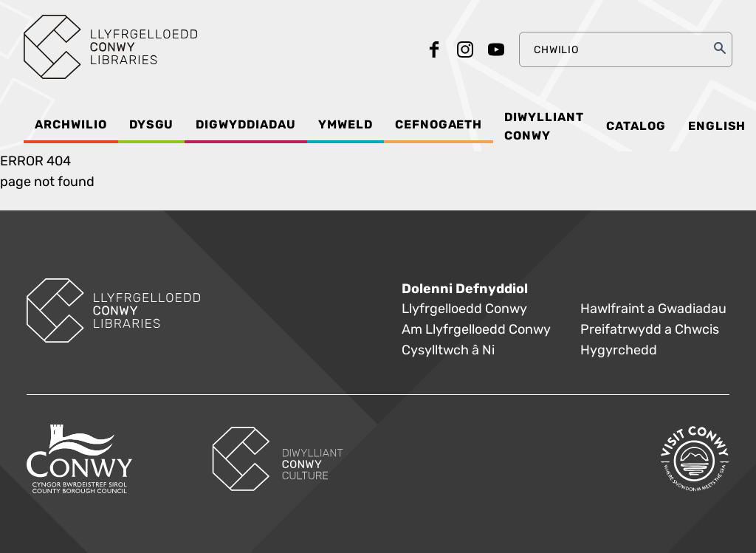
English (717, 126)
